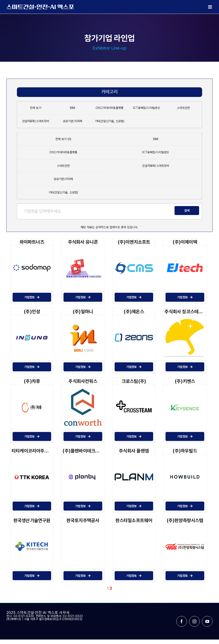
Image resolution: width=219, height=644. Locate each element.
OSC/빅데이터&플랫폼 (110, 108)
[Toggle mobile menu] (210, 7)
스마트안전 (183, 108)
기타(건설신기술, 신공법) (110, 121)
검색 (187, 211)
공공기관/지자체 (73, 121)
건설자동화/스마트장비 (36, 121)
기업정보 (32, 297)
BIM (73, 108)
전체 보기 (36, 108)
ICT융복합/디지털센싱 (146, 108)
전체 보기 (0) (63, 139)
